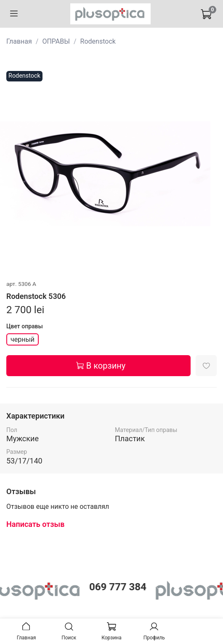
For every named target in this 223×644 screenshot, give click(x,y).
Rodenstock (98, 41)
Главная (19, 41)
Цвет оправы (25, 326)
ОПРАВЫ (56, 41)
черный (23, 339)
